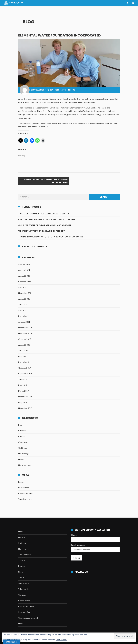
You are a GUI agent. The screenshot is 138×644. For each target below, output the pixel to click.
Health (21, 459)
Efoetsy (22, 566)
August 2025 (24, 264)
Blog (73, 90)
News (21, 624)
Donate (22, 537)
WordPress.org (25, 499)
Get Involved (24, 601)
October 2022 (25, 282)
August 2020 (24, 345)
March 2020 (24, 362)
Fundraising (23, 454)
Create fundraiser (26, 606)
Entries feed (24, 488)
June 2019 (23, 379)
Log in (21, 482)
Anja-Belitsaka (25, 555)
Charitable (23, 442)
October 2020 (25, 339)
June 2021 (23, 305)
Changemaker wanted (28, 618)
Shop (21, 572)
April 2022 (23, 287)
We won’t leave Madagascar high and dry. (42, 231)
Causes (22, 436)
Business (22, 431)
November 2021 (25, 293)
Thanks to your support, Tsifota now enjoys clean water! (51, 237)
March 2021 (24, 316)
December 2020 (25, 328)
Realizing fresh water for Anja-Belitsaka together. (47, 219)
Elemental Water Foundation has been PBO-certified (46, 181)
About (21, 578)
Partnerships (24, 612)
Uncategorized (25, 465)
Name (74, 535)
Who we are (24, 583)
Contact (22, 595)
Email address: (78, 545)
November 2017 (25, 408)
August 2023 (24, 276)
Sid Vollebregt (38, 90)
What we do (24, 589)
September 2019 (26, 374)
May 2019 (23, 385)
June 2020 (23, 351)
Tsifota (21, 560)
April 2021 (23, 310)
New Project (24, 549)
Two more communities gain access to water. (44, 214)
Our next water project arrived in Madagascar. (45, 225)
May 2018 (23, 402)
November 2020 (25, 333)
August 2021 (24, 299)
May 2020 (23, 356)
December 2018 (25, 397)
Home (21, 532)
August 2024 (24, 270)
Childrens (23, 448)
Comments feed (25, 493)
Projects (22, 543)
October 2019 (25, 368)
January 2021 (24, 322)
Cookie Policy (61, 640)
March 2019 (24, 391)
